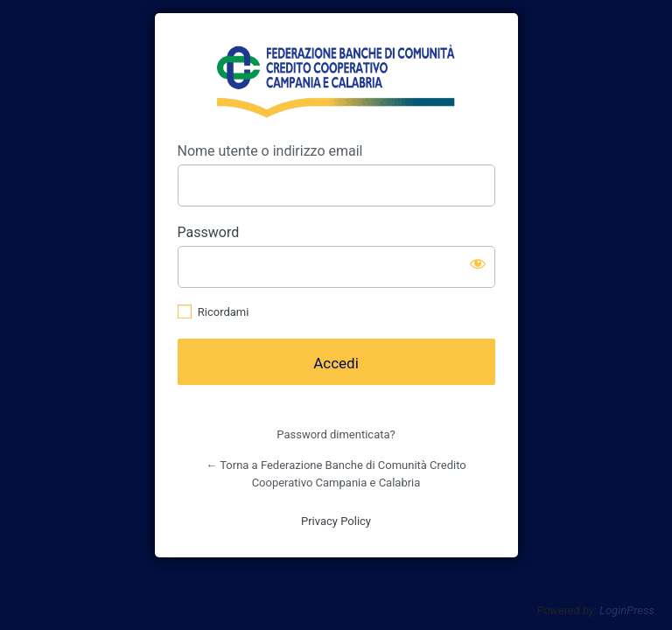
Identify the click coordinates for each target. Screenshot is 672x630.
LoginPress (627, 610)
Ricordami (224, 312)
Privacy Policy (336, 521)
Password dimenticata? (336, 434)
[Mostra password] (478, 263)
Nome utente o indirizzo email (270, 151)
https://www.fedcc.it (336, 78)
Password (209, 232)
